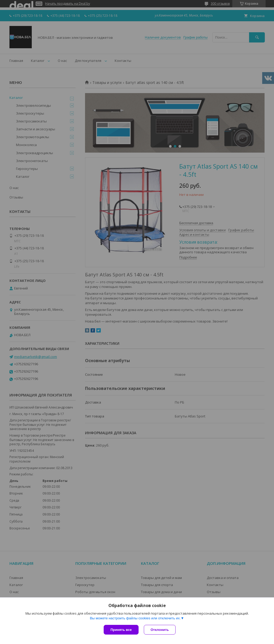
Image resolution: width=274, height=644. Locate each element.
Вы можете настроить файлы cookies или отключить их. (135, 618)
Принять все (121, 630)
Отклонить (160, 630)
